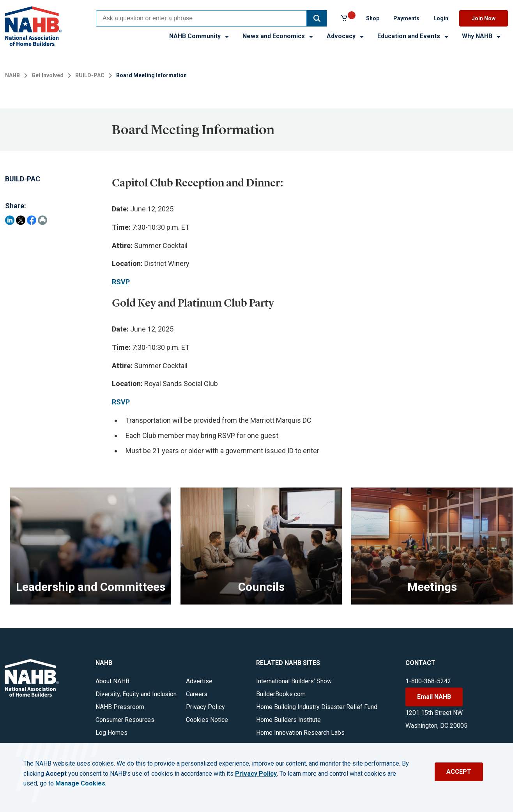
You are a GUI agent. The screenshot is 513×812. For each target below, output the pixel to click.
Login (441, 18)
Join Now (484, 18)
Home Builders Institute (288, 720)
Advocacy (346, 36)
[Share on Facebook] (32, 220)
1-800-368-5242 (428, 681)
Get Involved (48, 75)
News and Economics (278, 36)
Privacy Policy (205, 707)
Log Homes (111, 733)
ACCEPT (459, 772)
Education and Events (413, 36)
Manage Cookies (80, 784)
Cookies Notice (207, 720)
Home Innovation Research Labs (300, 733)
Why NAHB (482, 36)
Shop (373, 18)
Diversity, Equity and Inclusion (136, 694)
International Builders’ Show (294, 681)
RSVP (121, 282)
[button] (317, 18)
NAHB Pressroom (120, 707)
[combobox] (201, 18)
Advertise (199, 681)
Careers (197, 694)
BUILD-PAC (90, 75)
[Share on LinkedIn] (10, 220)
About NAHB (112, 681)
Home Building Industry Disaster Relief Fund (317, 707)
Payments (406, 18)
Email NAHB (434, 697)
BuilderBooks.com (281, 694)
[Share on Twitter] (21, 220)
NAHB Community (200, 36)
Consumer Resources (125, 720)
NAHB (12, 75)
